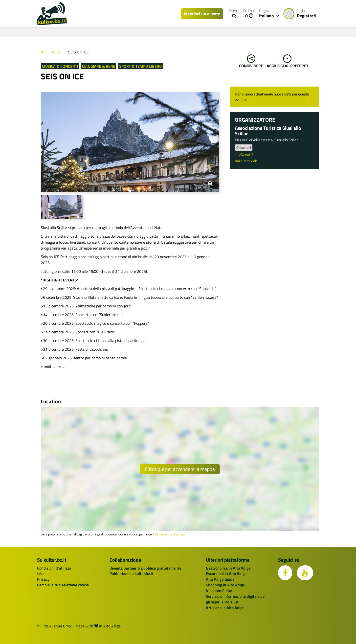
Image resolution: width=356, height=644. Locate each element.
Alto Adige (51, 52)
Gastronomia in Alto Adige (228, 568)
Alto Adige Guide (220, 579)
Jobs (41, 574)
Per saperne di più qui (170, 534)
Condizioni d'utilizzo (54, 568)
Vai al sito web (246, 161)
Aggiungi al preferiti (287, 62)
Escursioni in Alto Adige (226, 574)
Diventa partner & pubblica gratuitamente (145, 568)
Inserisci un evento (202, 14)
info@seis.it (244, 154)
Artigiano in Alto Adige (225, 608)
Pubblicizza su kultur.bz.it (131, 574)
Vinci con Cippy (219, 591)
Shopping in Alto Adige (225, 585)
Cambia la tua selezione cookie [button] (63, 585)
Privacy (43, 579)
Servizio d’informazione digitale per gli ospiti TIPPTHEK (236, 599)
